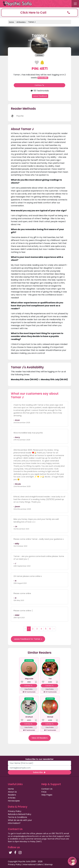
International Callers (33, 864)
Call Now (39, 85)
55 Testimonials (39, 91)
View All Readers (40, 738)
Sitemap (49, 864)
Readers (12, 795)
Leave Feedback (40, 96)
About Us (12, 792)
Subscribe (39, 772)
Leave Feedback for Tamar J (28, 639)
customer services (33, 839)
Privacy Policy (15, 811)
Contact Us (47, 789)
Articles (12, 798)
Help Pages (47, 795)
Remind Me (43, 78)
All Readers (21, 22)
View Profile (28, 689)
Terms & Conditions (17, 817)
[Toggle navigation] (75, 4)
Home (11, 22)
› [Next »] (54, 629)
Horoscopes (14, 801)
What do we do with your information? (20, 822)
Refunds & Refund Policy (20, 814)
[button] (39, 13)
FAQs (44, 792)
